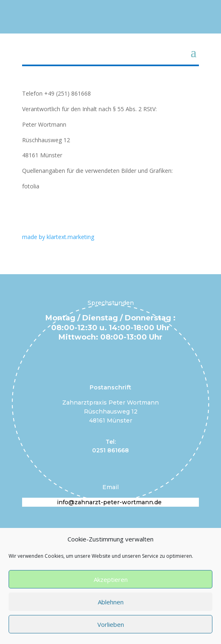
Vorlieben (111, 624)
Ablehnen (111, 602)
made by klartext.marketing (58, 237)
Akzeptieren (111, 579)
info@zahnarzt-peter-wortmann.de (109, 502)
